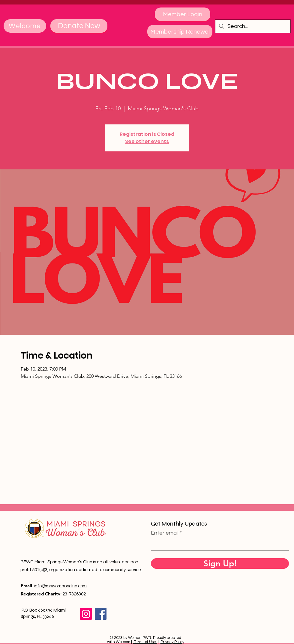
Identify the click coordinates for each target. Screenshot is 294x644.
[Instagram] (86, 614)
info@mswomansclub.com (60, 586)
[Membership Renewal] (180, 32)
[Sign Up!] (220, 563)
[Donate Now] (79, 26)
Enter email (165, 533)
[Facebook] (101, 614)
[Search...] (253, 26)
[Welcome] (25, 26)
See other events (147, 141)
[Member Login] (183, 14)
